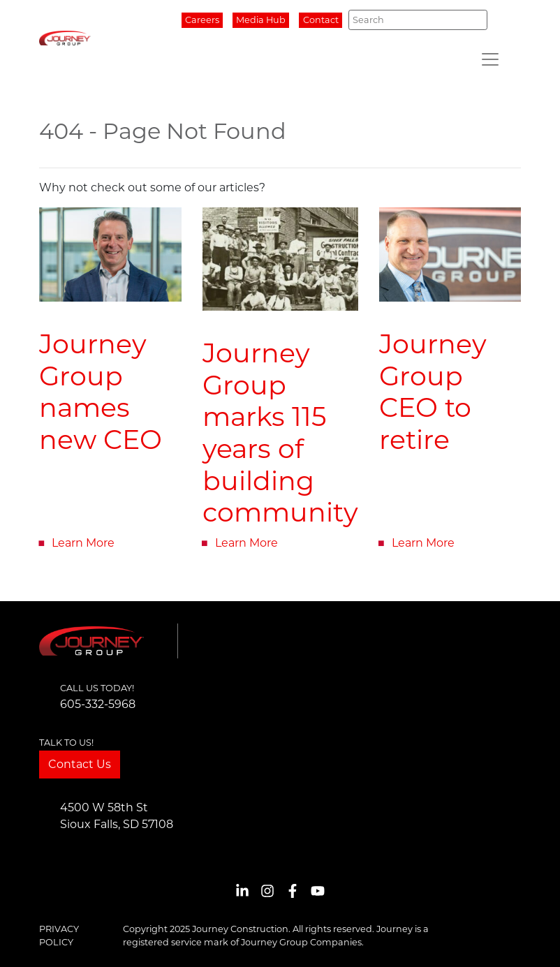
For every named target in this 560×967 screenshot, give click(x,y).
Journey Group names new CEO (101, 392)
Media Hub (261, 20)
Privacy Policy (59, 936)
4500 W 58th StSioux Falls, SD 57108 (117, 816)
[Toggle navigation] (490, 59)
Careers (202, 20)
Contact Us (80, 764)
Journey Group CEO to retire (433, 392)
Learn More (83, 543)
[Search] (418, 20)
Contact (321, 20)
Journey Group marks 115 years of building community (280, 433)
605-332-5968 (98, 704)
